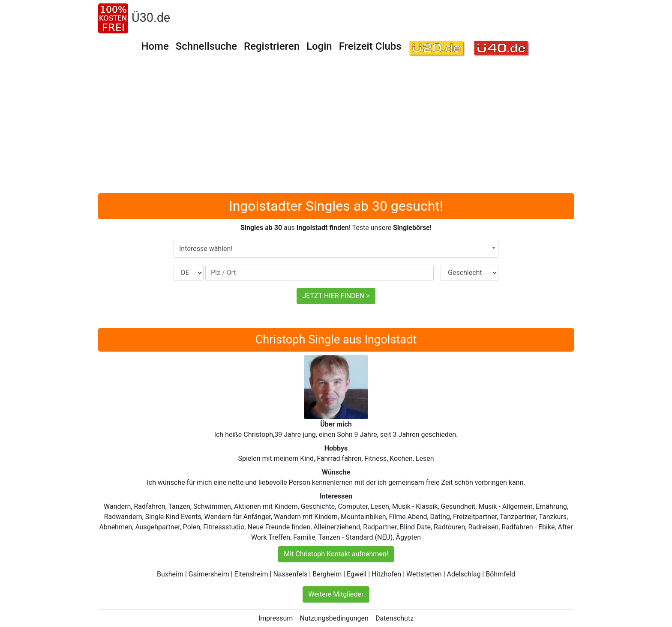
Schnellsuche (206, 46)
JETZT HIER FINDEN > (336, 296)
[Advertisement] (336, 129)
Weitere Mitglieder (336, 594)
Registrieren (272, 46)
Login (319, 46)
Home (155, 46)
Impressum (276, 618)
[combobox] (336, 249)
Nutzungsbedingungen (334, 618)
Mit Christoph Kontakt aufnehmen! (336, 554)
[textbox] (336, 249)
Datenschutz (394, 618)
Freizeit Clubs (370, 46)
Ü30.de (151, 18)
